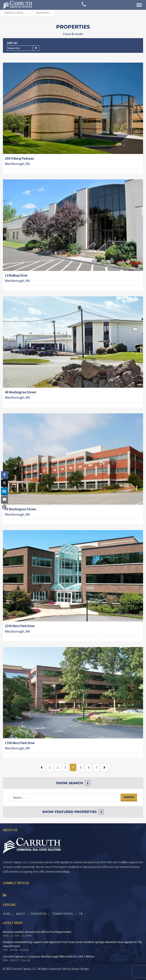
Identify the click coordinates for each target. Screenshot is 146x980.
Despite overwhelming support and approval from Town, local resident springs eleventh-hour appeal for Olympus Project (72, 944)
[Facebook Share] (4, 475)
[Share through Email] (4, 499)
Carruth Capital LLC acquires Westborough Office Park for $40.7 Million (49, 956)
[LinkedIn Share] (4, 491)
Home (7, 914)
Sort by (12, 43)
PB (81, 914)
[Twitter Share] (4, 483)
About (21, 914)
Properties (39, 914)
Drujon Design (80, 969)
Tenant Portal (63, 914)
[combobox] (23, 48)
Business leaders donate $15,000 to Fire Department (37, 932)
